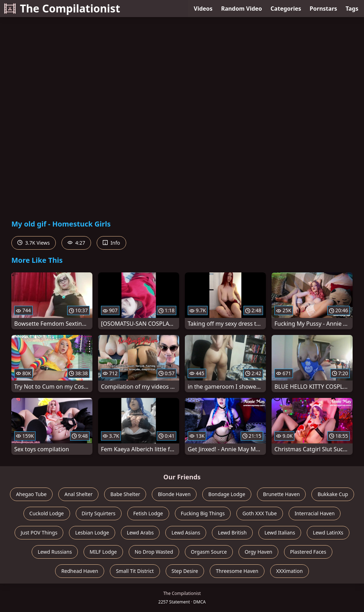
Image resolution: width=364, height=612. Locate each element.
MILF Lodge (103, 552)
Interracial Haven (315, 513)
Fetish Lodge (148, 513)
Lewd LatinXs (328, 533)
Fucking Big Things (203, 513)
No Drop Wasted (154, 552)
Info (111, 243)
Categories (286, 9)
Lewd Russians (55, 552)
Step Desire (185, 571)
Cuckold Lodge (47, 513)
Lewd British (232, 533)
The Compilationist (62, 8)
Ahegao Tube (31, 494)
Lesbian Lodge (92, 533)
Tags (352, 9)
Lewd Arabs (140, 533)
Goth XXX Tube (260, 513)
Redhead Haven (80, 571)
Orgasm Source (209, 552)
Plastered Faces (308, 552)
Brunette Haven (282, 494)
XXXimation (290, 571)
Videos (203, 9)
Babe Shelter (125, 494)
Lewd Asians (186, 533)
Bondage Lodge (227, 494)
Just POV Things (39, 533)
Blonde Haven (174, 494)
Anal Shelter (78, 494)
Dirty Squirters (99, 513)
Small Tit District (135, 571)
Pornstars (323, 9)
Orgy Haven (258, 552)
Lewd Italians (280, 533)
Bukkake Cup (333, 494)
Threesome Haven (237, 571)
